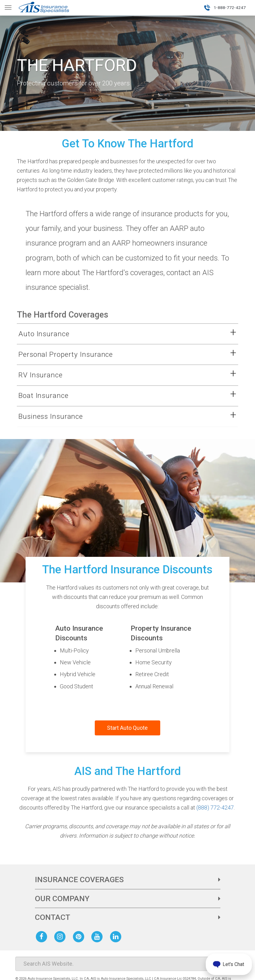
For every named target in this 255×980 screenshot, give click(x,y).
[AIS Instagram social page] (61, 936)
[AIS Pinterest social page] (80, 936)
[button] (120, 334)
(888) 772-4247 (215, 808)
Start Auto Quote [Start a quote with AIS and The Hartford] (127, 728)
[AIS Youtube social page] (98, 936)
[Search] (128, 964)
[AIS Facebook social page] (43, 936)
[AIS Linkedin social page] (117, 936)
